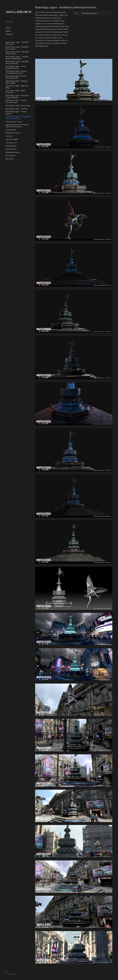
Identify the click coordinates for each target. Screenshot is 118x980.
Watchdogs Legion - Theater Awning (16, 113)
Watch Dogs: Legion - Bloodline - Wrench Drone (18, 53)
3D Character (10, 155)
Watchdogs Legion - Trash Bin (17, 109)
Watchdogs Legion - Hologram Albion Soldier (17, 82)
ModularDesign (11, 146)
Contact (9, 34)
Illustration (10, 159)
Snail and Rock (11, 130)
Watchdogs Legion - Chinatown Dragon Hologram (17, 96)
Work (8, 28)
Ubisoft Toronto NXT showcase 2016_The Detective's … (17, 126)
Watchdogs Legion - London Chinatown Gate (16, 101)
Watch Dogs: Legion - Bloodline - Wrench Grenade (18, 62)
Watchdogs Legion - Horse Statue (18, 106)
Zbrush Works (11, 149)
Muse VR (9, 136)
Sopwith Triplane (12, 139)
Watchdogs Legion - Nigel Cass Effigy (17, 87)
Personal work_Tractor (14, 122)
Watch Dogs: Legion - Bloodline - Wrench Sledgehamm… (18, 58)
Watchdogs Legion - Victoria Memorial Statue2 (16, 67)
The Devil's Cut (11, 143)
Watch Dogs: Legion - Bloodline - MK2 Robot (18, 43)
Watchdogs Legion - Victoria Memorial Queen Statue (16, 72)
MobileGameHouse (13, 152)
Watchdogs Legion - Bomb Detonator (15, 92)
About (8, 31)
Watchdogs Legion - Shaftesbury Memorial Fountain (18, 117)
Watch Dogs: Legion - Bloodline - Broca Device (18, 48)
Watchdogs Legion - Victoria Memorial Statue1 (16, 77)
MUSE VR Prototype (13, 133)
